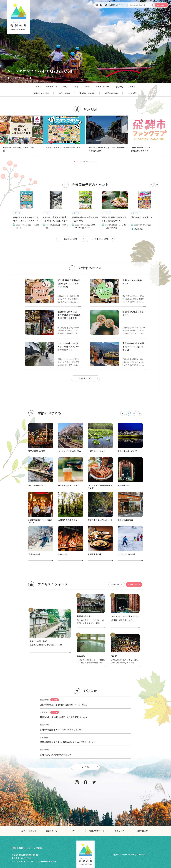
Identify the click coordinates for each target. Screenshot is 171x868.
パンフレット (74, 723)
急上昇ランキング (111, 478)
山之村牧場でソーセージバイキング (100, 449)
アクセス (132, 87)
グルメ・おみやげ (103, 87)
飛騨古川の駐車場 (111, 93)
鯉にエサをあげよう (37, 448)
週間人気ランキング (132, 478)
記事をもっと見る (85, 376)
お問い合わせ (142, 723)
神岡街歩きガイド (85, 510)
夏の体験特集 (123, 448)
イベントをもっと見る (101, 238)
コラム (38, 87)
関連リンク (119, 723)
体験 (76, 87)
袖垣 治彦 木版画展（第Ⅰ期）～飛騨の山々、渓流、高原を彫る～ (56, 221)
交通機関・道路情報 (87, 93)
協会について (52, 723)
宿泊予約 (119, 87)
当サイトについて (29, 723)
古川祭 (114, 549)
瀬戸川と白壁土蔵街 (38, 535)
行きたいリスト (117, 5)
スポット (66, 87)
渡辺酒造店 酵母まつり (142, 217)
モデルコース (52, 87)
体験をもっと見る (70, 238)
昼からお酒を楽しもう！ (69, 448)
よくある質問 (132, 93)
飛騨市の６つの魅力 (41, 93)
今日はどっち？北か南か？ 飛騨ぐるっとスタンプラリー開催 (26, 221)
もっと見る (85, 660)
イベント (87, 87)
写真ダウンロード (97, 723)
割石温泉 (81, 549)
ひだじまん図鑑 (64, 93)
